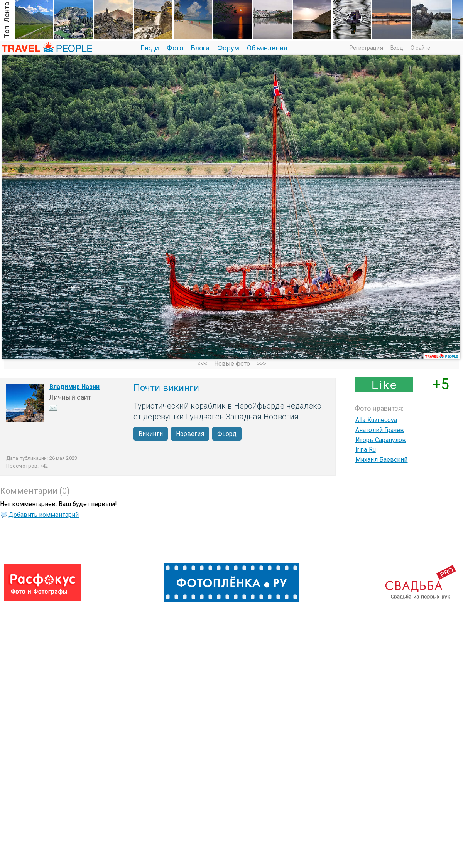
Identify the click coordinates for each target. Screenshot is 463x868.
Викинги (151, 434)
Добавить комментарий (44, 515)
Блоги (200, 48)
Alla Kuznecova (376, 420)
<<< (202, 364)
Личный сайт (70, 397)
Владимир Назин (74, 387)
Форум (228, 48)
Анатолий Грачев (380, 430)
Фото (175, 48)
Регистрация (366, 48)
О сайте (420, 48)
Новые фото (232, 364)
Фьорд (227, 434)
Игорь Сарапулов (381, 440)
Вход (397, 48)
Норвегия (190, 434)
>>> (261, 364)
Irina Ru (366, 450)
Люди (150, 48)
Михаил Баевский (382, 460)
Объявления (267, 48)
